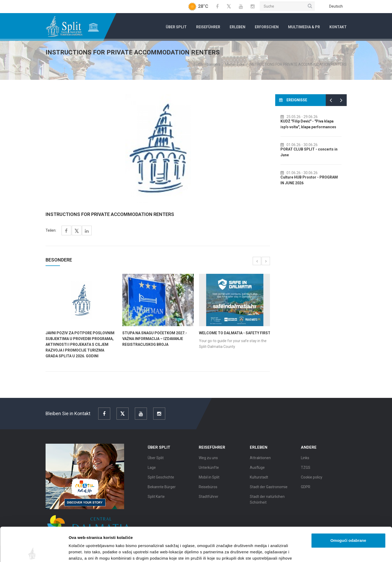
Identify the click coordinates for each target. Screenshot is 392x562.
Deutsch (336, 6)
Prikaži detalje (271, 552)
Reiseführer (208, 27)
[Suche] (287, 6)
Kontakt (338, 27)
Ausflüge (257, 471)
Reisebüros (208, 490)
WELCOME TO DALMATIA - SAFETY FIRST (235, 333)
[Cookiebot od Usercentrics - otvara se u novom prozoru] (34, 552)
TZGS (306, 471)
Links (305, 461)
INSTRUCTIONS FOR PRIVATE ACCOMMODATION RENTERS (298, 64)
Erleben (238, 27)
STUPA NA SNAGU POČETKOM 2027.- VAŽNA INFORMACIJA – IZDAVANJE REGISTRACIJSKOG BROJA (155, 339)
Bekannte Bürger (162, 490)
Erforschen (267, 27)
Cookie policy (312, 480)
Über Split (176, 27)
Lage (152, 471)
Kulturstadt (259, 480)
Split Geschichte (161, 480)
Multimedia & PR (304, 27)
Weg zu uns (208, 461)
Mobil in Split (209, 480)
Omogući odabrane (348, 506)
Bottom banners (207, 64)
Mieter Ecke (235, 64)
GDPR (306, 490)
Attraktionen (260, 461)
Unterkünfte (209, 471)
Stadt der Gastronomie (269, 490)
